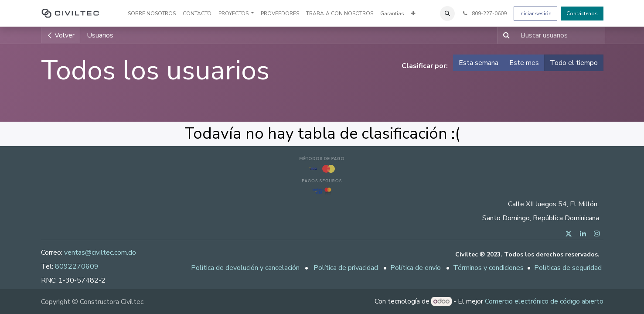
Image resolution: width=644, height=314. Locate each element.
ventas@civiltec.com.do (100, 253)
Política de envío (416, 268)
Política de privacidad (346, 268)
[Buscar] (505, 35)
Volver (61, 35)
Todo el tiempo (574, 63)
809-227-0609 (484, 14)
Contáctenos (582, 14)
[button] (447, 14)
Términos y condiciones (488, 268)
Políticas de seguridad (568, 268)
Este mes (524, 63)
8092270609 (77, 266)
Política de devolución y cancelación (245, 268)
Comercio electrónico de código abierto (544, 301)
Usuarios (100, 35)
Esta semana (479, 63)
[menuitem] (152, 14)
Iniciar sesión (535, 14)
